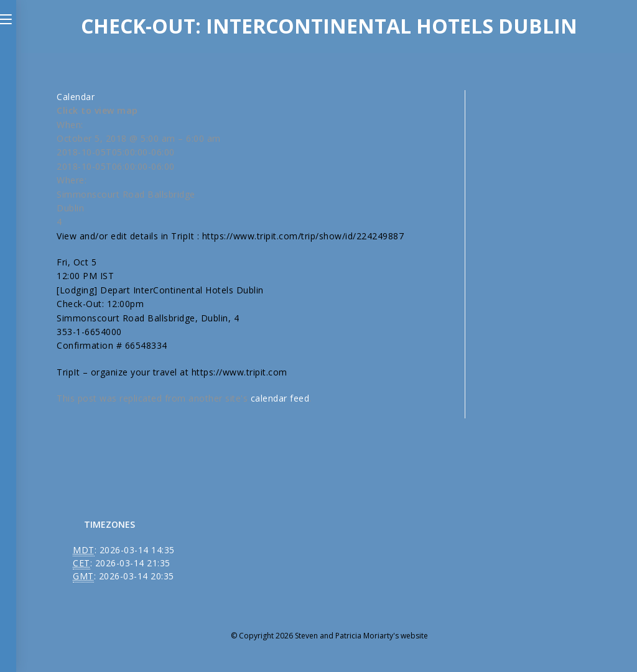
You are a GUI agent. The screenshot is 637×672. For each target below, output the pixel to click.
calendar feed (280, 398)
